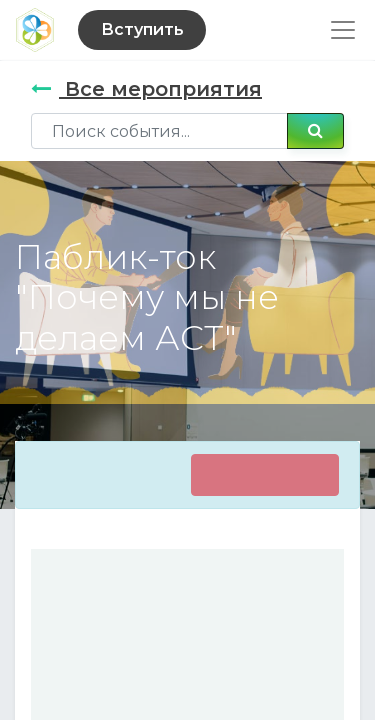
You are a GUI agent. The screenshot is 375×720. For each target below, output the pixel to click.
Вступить (142, 29)
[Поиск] (315, 131)
